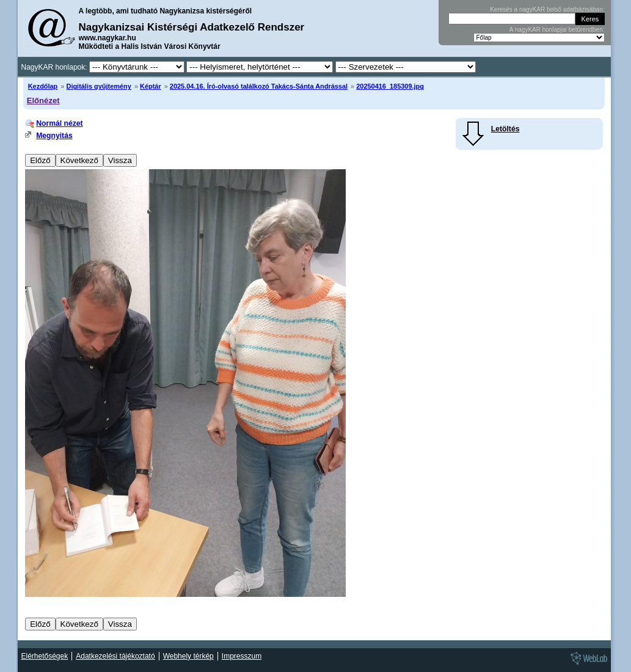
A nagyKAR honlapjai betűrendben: (557, 30)
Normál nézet (59, 123)
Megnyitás (54, 136)
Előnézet (43, 100)
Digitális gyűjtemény (98, 86)
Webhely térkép (188, 656)
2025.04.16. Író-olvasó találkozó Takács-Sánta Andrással (259, 86)
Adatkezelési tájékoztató (115, 656)
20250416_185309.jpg (390, 86)
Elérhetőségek (45, 656)
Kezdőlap (43, 86)
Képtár (151, 86)
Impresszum (242, 656)
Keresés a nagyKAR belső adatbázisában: (547, 9)
